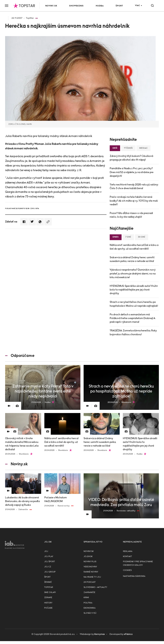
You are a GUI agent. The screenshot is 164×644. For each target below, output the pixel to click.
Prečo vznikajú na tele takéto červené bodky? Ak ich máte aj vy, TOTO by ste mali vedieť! (134, 201)
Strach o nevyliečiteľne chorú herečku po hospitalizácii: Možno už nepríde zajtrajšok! (134, 304)
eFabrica (128, 634)
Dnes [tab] (116, 237)
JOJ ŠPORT (50, 562)
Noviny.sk (51, 6)
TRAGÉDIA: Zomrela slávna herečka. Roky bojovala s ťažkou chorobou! (133, 332)
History (48, 603)
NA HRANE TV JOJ (92, 577)
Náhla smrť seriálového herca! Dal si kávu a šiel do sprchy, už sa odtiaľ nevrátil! (134, 247)
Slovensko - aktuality (95, 587)
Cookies (127, 570)
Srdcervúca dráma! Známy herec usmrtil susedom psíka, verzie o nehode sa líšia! (132, 259)
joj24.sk (88, 557)
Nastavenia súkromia (134, 576)
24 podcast (90, 582)
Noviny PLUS (90, 562)
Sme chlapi (50, 592)
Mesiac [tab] (143, 148)
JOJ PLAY (49, 557)
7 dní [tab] (128, 237)
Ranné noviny (91, 572)
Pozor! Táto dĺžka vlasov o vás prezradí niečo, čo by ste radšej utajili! (131, 215)
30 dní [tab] (142, 237)
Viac (137, 6)
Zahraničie (89, 592)
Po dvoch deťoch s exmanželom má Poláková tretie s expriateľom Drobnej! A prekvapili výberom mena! (132, 318)
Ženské (48, 582)
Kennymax (100, 634)
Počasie (48, 608)
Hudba (100, 6)
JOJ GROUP (50, 572)
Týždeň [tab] (128, 148)
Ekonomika (90, 608)
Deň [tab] (115, 148)
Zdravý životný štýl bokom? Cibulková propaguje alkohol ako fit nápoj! (131, 158)
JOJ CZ (48, 567)
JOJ (46, 551)
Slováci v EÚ (90, 613)
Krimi (86, 598)
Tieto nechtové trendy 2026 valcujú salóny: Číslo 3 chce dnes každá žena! (134, 186)
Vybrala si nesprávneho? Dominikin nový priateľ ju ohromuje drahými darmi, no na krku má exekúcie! (133, 273)
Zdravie (48, 598)
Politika (88, 603)
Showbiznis (76, 6)
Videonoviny (90, 567)
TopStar (49, 587)
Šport (119, 6)
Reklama (128, 551)
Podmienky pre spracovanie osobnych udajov (138, 563)
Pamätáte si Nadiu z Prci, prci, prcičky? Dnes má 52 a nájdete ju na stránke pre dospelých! (132, 172)
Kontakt (127, 557)
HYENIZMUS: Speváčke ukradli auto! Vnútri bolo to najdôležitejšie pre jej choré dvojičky (134, 290)
